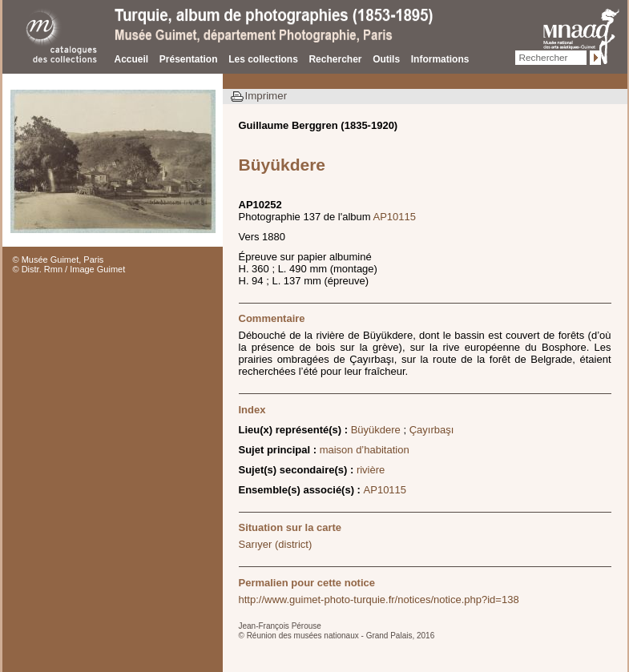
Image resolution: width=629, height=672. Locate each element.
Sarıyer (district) (276, 544)
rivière (371, 470)
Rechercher (335, 59)
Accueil (132, 59)
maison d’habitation (365, 450)
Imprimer (266, 96)
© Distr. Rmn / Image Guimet (69, 269)
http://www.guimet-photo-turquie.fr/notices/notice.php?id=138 (379, 600)
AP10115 (395, 217)
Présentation (189, 59)
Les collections (263, 59)
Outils (386, 59)
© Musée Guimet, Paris (58, 260)
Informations (440, 59)
